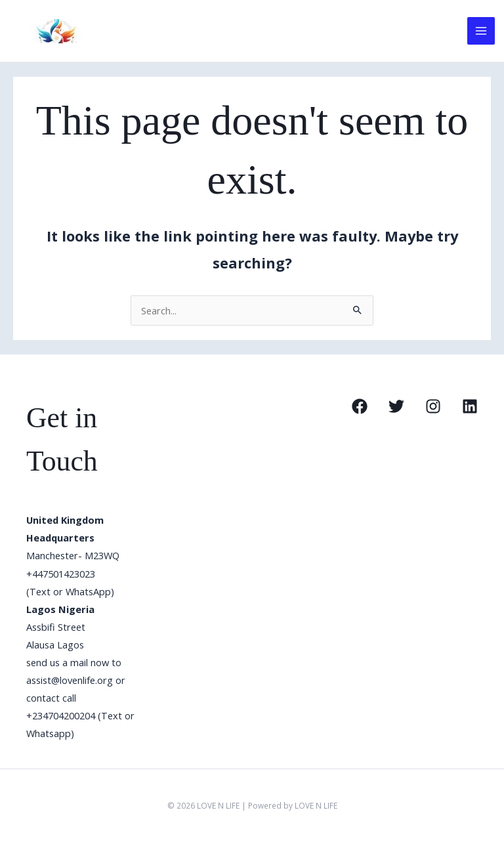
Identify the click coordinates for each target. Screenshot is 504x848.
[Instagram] (433, 406)
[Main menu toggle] (481, 31)
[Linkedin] (470, 406)
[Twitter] (396, 406)
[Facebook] (360, 406)
